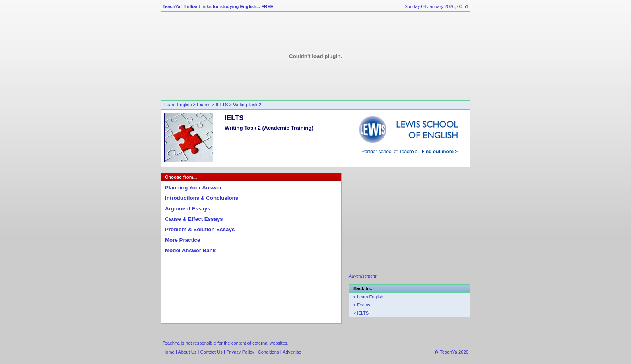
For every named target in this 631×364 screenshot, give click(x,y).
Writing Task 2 (247, 105)
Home (169, 352)
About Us (188, 352)
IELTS (222, 105)
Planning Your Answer (193, 188)
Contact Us (211, 352)
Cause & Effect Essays (194, 219)
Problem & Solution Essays (200, 229)
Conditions (269, 352)
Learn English (178, 105)
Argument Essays (188, 209)
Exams (204, 105)
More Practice (182, 240)
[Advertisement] (409, 223)
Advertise (292, 352)
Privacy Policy (240, 352)
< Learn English (368, 297)
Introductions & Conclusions (202, 198)
